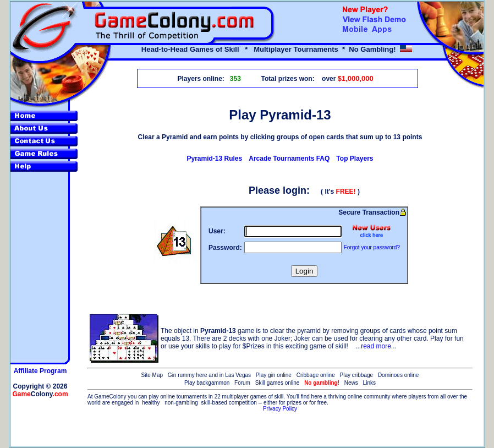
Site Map (152, 375)
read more (376, 346)
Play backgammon (207, 383)
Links (369, 383)
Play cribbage (357, 375)
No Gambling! (372, 49)
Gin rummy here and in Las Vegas (209, 375)
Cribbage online (316, 375)
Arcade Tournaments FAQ (289, 159)
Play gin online (274, 375)
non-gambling (181, 403)
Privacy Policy (280, 409)
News (351, 383)
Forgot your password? (372, 247)
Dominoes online (399, 375)
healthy (151, 403)
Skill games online (278, 383)
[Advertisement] (280, 430)
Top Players (355, 159)
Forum (242, 383)
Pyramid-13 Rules (215, 159)
